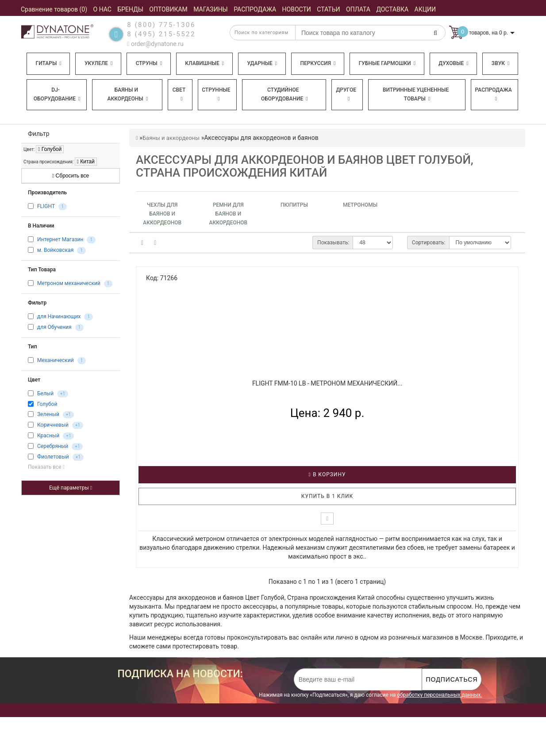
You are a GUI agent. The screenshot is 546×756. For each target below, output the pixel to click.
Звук (500, 63)
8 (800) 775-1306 (161, 25)
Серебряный (53, 446)
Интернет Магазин (60, 240)
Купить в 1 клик (327, 496)
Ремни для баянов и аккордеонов (228, 214)
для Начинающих (59, 317)
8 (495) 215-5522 (161, 34)
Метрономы (360, 205)
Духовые (453, 63)
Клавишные (204, 63)
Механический (56, 361)
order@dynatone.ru (155, 44)
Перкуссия (318, 63)
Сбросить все (71, 176)
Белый (45, 394)
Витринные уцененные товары (416, 94)
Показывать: (333, 243)
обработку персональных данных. (439, 695)
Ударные (262, 63)
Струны (149, 63)
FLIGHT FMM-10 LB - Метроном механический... (327, 383)
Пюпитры (294, 205)
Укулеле (98, 63)
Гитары (49, 63)
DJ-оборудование (57, 94)
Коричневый (53, 425)
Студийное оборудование (285, 94)
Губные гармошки (387, 63)
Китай (86, 162)
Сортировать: (429, 243)
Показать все (46, 467)
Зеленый (48, 414)
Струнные (216, 94)
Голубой (50, 149)
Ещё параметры (71, 488)
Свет (179, 94)
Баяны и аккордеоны (127, 94)
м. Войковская (55, 251)
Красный (48, 436)
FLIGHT (46, 207)
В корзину (327, 474)
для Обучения (54, 328)
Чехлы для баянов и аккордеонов (162, 214)
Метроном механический (69, 284)
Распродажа (494, 94)
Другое (346, 94)
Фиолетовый (53, 457)
